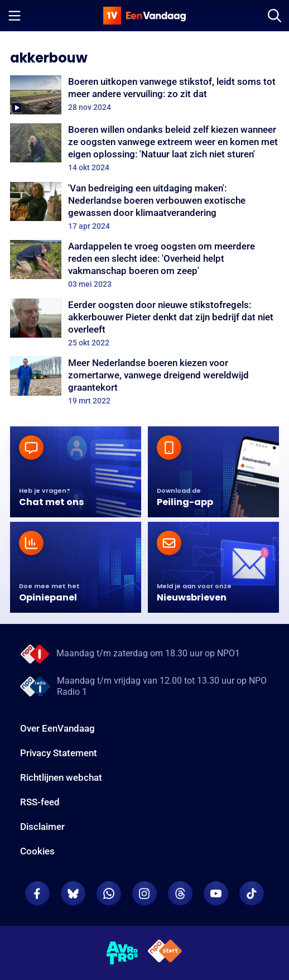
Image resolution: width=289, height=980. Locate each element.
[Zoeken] (274, 16)
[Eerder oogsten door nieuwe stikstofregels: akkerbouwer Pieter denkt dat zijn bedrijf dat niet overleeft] (144, 323)
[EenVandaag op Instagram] (144, 893)
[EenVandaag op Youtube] (216, 893)
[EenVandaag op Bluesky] (73, 893)
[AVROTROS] (122, 953)
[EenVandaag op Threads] (180, 893)
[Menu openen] (15, 16)
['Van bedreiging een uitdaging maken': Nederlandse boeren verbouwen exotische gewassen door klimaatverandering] (144, 206)
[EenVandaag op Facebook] (37, 893)
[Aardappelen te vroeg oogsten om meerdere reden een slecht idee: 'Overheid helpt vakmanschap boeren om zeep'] (144, 265)
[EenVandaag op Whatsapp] (109, 893)
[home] (144, 16)
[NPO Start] (165, 953)
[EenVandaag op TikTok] (252, 893)
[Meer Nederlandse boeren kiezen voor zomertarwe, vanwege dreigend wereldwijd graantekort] (144, 381)
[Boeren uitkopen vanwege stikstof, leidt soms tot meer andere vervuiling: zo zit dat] (144, 95)
